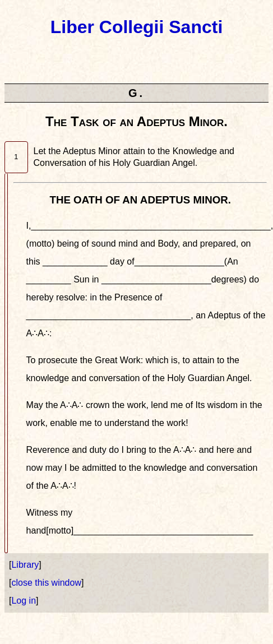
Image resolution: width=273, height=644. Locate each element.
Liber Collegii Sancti (137, 27)
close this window (46, 583)
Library (25, 565)
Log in (24, 601)
